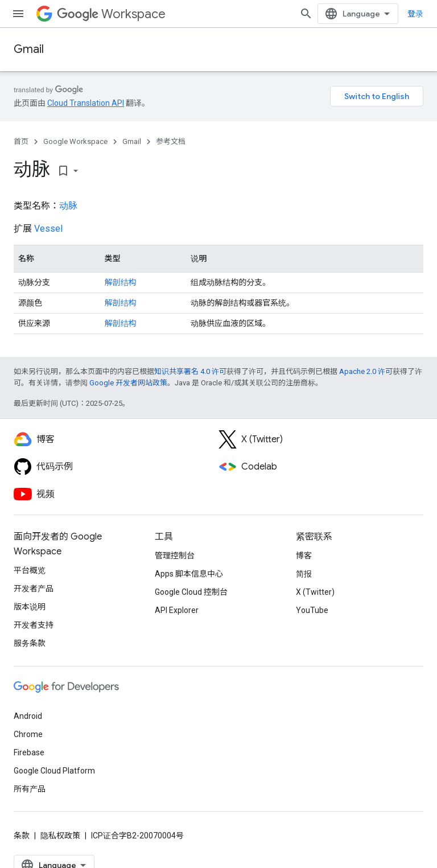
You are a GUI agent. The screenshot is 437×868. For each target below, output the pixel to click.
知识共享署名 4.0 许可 (190, 371)
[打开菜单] (18, 14)
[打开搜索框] (306, 14)
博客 (304, 556)
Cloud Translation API (86, 103)
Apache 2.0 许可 (366, 371)
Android (28, 716)
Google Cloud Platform (54, 771)
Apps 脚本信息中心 (189, 574)
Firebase (29, 752)
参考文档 (171, 141)
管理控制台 (175, 556)
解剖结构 (121, 282)
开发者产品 (34, 589)
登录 (415, 14)
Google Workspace (75, 141)
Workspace (111, 14)
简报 (304, 574)
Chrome (28, 734)
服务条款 (30, 643)
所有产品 (30, 789)
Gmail (29, 49)
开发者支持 (34, 625)
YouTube (312, 610)
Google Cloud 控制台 (191, 592)
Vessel (48, 229)
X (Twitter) (315, 592)
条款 (22, 836)
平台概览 (30, 570)
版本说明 (30, 607)
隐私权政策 (60, 836)
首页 (21, 141)
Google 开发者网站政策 (128, 383)
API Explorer (177, 610)
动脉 (68, 206)
